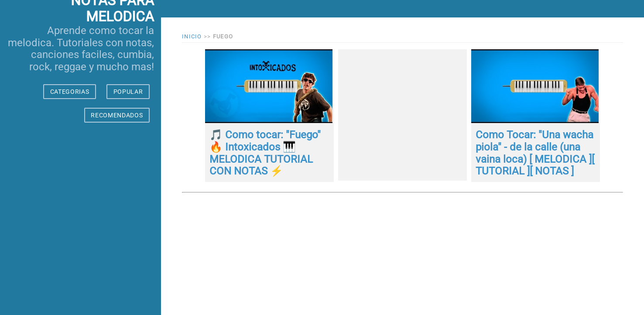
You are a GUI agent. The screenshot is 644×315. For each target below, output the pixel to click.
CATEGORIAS (70, 92)
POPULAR (128, 92)
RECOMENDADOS (117, 115)
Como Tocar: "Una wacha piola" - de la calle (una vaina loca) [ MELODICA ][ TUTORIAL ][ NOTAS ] (535, 153)
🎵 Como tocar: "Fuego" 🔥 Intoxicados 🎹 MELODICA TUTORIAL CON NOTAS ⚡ (265, 153)
